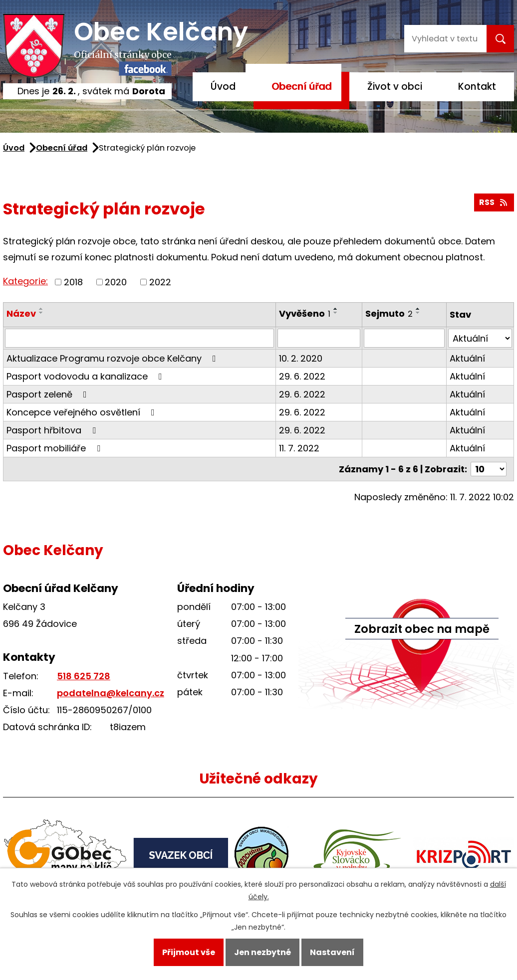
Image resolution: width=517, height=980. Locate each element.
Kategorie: (25, 281)
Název (21, 313)
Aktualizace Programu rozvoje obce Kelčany (113, 358)
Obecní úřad (301, 87)
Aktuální (467, 358)
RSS (494, 202)
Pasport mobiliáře (55, 448)
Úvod (223, 87)
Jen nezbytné (262, 952)
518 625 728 (84, 676)
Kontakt (477, 87)
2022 (160, 282)
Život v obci (395, 87)
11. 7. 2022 (299, 448)
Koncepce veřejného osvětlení (83, 412)
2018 (73, 282)
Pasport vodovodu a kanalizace (86, 376)
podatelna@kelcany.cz (111, 693)
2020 (116, 282)
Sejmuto (389, 313)
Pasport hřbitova (53, 430)
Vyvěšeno (305, 313)
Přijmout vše (189, 952)
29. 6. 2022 (302, 376)
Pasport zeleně (49, 394)
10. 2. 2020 (301, 358)
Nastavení (332, 952)
